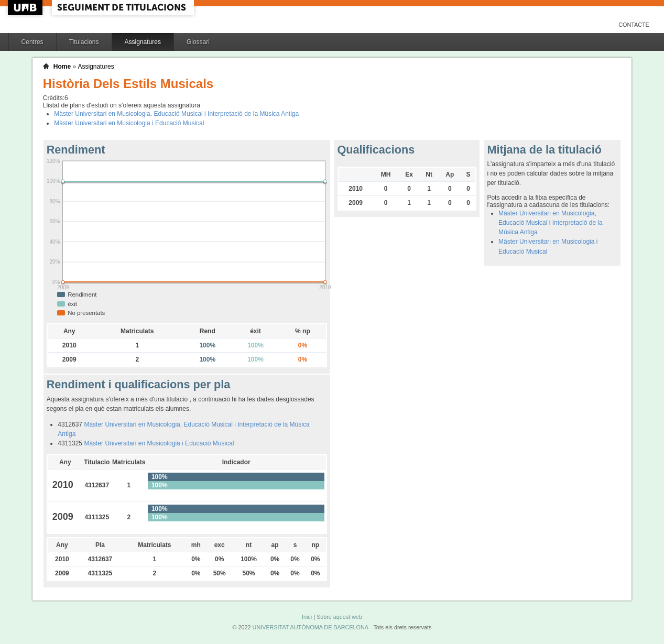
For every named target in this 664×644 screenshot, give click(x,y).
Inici (307, 617)
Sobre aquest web (339, 617)
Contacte (634, 25)
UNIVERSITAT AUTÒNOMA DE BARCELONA (311, 627)
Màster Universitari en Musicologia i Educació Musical (129, 123)
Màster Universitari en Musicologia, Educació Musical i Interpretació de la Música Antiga (176, 114)
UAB (26, 8)
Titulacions (84, 42)
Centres (32, 42)
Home (62, 67)
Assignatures (143, 42)
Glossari (198, 42)
